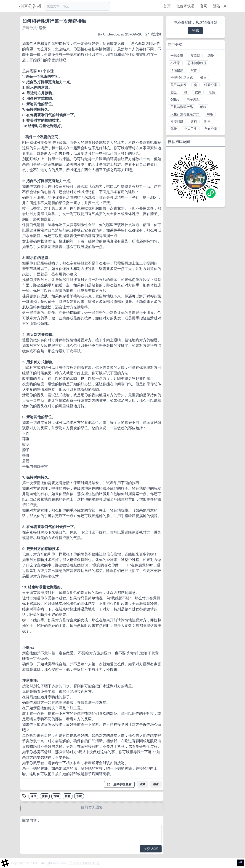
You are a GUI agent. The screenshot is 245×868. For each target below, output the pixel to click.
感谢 (156, 784)
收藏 (143, 784)
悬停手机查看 (119, 784)
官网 (204, 6)
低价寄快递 (185, 6)
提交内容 (151, 849)
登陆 (216, 6)
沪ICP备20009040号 (84, 863)
